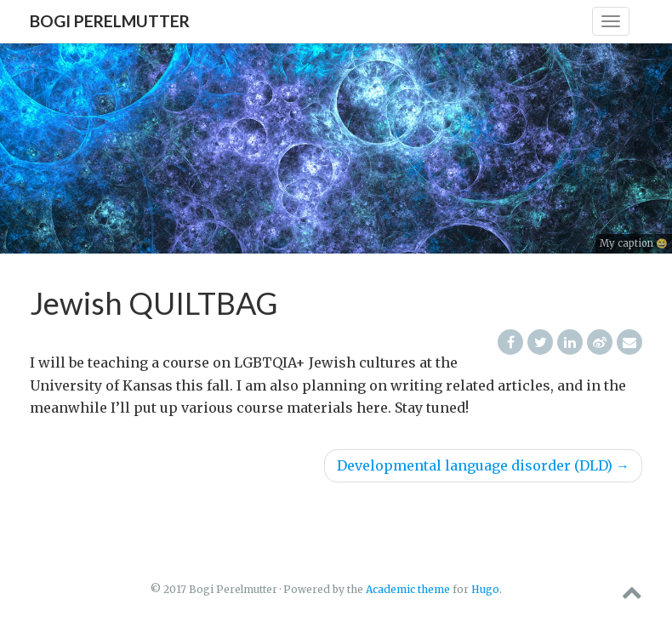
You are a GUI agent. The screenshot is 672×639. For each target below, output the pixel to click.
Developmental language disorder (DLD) (483, 465)
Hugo (485, 589)
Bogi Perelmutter (110, 21)
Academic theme (408, 589)
